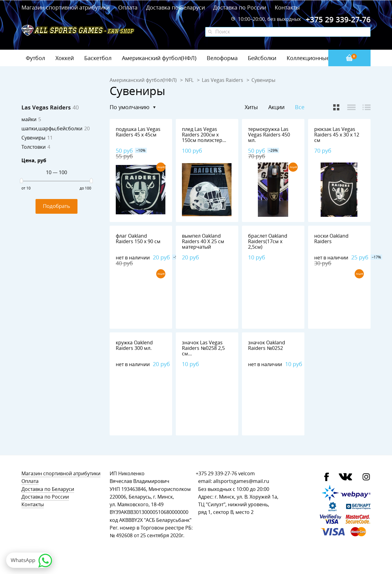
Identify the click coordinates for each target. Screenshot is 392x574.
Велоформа (222, 58)
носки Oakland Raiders (331, 239)
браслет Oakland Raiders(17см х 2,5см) (268, 241)
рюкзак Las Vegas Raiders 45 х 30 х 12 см (337, 135)
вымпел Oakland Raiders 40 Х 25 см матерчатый (203, 241)
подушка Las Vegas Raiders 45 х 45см (138, 132)
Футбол (35, 58)
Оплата (128, 7)
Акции (276, 107)
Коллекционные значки (318, 58)
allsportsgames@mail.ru (241, 481)
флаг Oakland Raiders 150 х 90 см (138, 239)
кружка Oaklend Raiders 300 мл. (134, 345)
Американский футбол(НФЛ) (159, 58)
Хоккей (65, 58)
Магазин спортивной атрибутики (66, 7)
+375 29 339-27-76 (216, 474)
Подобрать (57, 206)
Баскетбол (98, 58)
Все (300, 107)
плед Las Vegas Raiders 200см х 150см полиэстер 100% (202, 138)
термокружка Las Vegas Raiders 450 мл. (269, 135)
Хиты (251, 107)
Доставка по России (240, 7)
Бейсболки (262, 58)
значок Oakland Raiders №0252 (267, 345)
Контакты (287, 7)
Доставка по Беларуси (175, 7)
